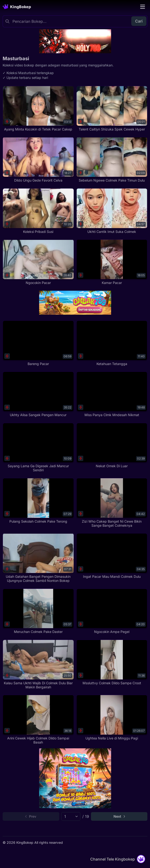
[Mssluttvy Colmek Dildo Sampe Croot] (112, 662)
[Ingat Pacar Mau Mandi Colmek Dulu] (112, 556)
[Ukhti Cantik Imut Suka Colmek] (112, 211)
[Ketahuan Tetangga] (112, 343)
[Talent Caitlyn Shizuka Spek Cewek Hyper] (112, 109)
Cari (139, 21)
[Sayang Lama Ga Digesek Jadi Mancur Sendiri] (38, 448)
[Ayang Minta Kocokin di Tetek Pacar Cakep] (38, 109)
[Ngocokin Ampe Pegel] (112, 611)
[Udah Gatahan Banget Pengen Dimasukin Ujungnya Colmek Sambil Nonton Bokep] (38, 558)
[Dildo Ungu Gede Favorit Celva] (38, 160)
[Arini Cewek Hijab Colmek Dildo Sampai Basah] (38, 720)
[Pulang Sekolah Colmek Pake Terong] (38, 501)
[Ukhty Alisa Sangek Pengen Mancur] (38, 394)
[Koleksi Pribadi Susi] (38, 211)
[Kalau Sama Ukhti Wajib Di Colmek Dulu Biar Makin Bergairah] (38, 664)
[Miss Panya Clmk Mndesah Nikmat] (112, 394)
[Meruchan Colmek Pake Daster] (38, 611)
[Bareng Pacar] (38, 343)
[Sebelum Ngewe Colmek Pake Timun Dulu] (112, 160)
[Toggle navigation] (143, 7)
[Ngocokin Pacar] (38, 262)
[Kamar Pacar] (112, 262)
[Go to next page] (119, 816)
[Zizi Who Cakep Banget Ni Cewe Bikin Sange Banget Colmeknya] (112, 503)
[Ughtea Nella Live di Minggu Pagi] (112, 717)
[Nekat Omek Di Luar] (112, 446)
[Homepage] (17, 7)
